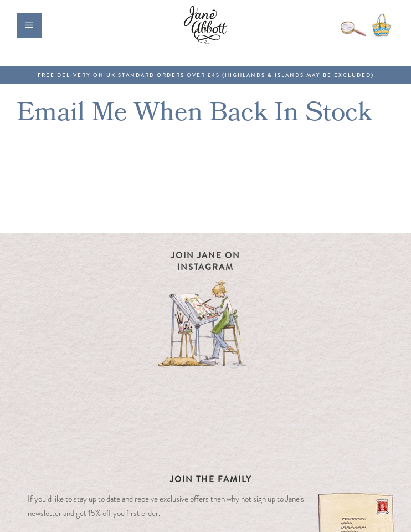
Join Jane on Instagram (206, 261)
